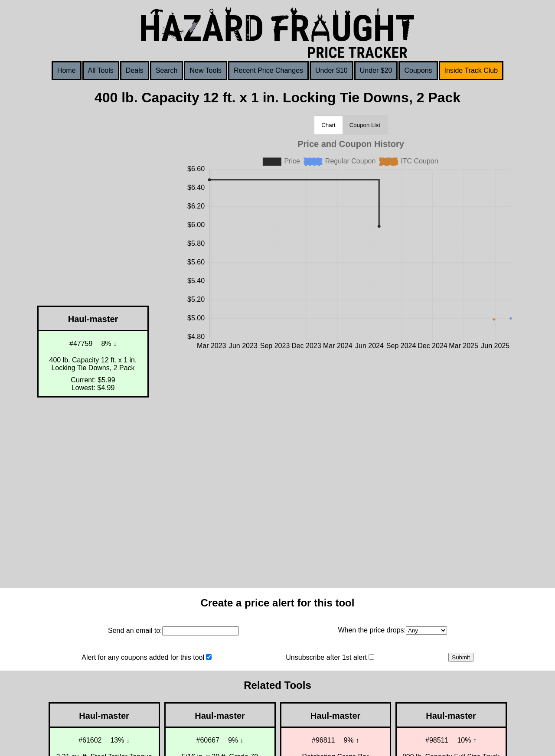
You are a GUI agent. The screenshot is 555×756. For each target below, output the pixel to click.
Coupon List (365, 125)
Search (167, 70)
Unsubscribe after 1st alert (326, 657)
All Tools (101, 70)
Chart (328, 125)
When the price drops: (372, 630)
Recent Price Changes (268, 70)
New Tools (206, 70)
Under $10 (331, 70)
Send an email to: (135, 631)
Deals (135, 70)
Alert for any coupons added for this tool (143, 657)
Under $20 (376, 70)
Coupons (418, 70)
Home (67, 70)
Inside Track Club (471, 70)
